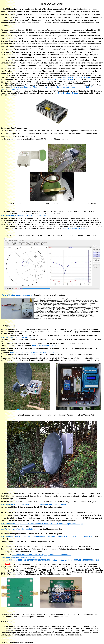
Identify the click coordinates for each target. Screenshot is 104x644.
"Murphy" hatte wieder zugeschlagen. (17, 295)
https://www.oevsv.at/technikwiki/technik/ (17, 529)
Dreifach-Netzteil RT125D (68, 93)
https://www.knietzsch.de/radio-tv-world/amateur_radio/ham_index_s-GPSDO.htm (33, 504)
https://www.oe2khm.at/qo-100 (76, 228)
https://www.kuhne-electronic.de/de (76, 77)
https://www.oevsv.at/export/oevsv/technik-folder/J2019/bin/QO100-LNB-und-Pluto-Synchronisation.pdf (42, 524)
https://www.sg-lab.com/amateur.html (58, 79)
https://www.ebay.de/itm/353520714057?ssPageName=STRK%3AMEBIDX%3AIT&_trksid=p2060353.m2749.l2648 (47, 536)
